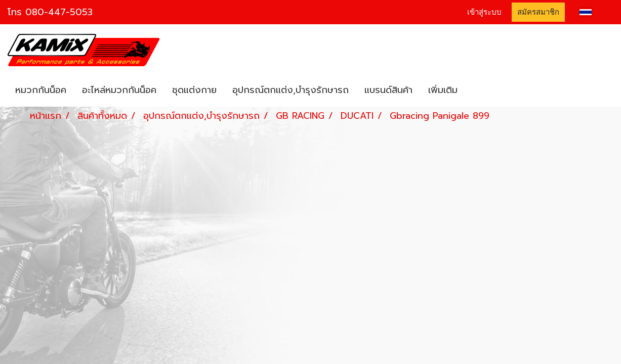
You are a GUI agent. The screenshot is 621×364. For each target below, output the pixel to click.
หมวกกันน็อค (41, 90)
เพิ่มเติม (443, 90)
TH (593, 12)
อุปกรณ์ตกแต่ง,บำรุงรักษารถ (291, 90)
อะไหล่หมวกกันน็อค (119, 90)
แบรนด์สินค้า (388, 90)
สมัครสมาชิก (538, 12)
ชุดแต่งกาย (194, 90)
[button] (474, 90)
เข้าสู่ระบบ (484, 12)
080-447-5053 (59, 12)
